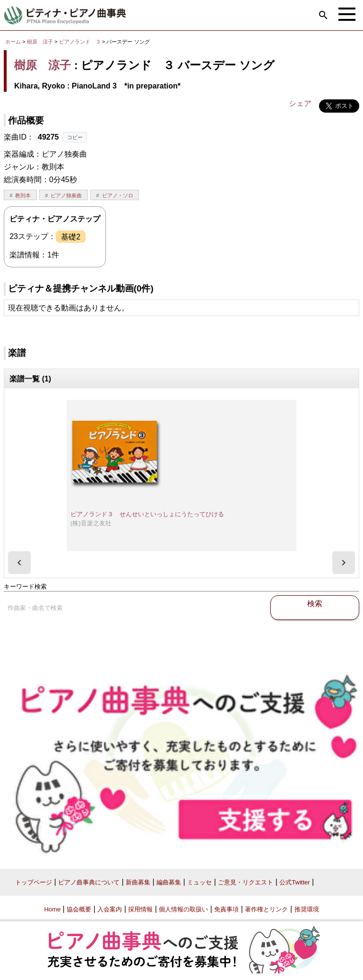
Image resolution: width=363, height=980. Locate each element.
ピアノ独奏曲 (66, 195)
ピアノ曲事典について (89, 882)
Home (52, 909)
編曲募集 (169, 882)
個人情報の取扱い (183, 909)
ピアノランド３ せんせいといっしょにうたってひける (147, 514)
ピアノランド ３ (81, 42)
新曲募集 (138, 882)
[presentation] (19, 563)
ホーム (13, 42)
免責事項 (226, 909)
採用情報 (140, 909)
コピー (75, 137)
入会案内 (110, 909)
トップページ (34, 882)
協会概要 (79, 909)
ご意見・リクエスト (246, 882)
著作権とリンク (266, 909)
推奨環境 (307, 909)
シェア (300, 103)
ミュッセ (199, 882)
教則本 (23, 195)
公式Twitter (294, 882)
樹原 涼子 (40, 42)
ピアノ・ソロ (118, 195)
